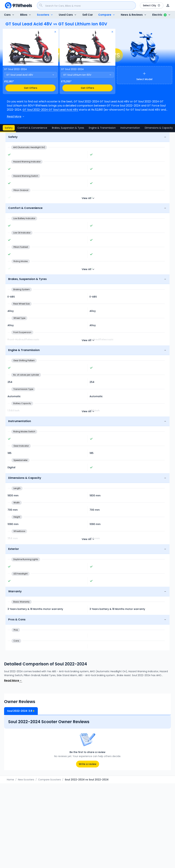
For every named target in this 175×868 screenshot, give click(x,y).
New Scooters (26, 780)
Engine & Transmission (102, 128)
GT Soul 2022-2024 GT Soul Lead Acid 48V (50, 110)
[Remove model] (55, 32)
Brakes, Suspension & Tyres (68, 128)
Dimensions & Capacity (159, 128)
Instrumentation (130, 128)
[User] (168, 5)
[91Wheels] (18, 5)
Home (10, 780)
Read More (13, 680)
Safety (9, 128)
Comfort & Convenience (32, 128)
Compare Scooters (49, 780)
